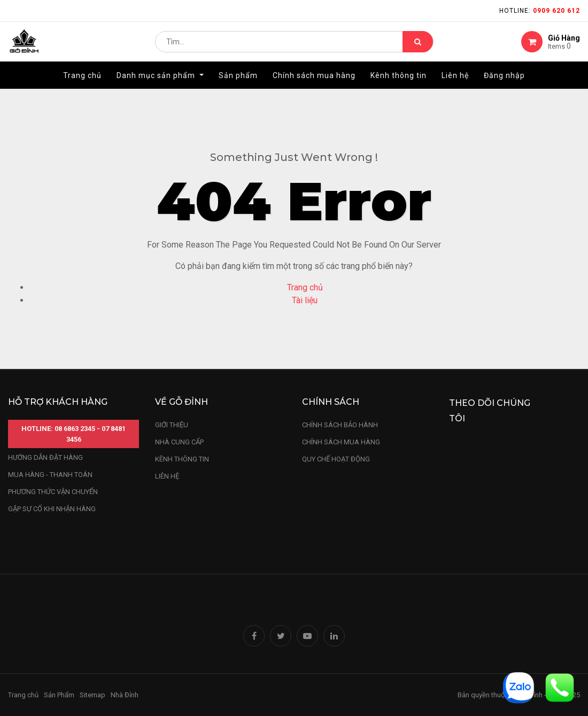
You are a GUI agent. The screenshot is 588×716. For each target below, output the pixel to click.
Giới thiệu (172, 425)
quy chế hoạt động (336, 459)
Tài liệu (305, 300)
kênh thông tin (182, 459)
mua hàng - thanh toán (50, 475)
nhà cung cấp (179, 442)
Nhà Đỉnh (125, 695)
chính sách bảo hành (340, 425)
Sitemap (92, 695)
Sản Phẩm (59, 695)
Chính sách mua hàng (341, 442)
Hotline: (540, 11)
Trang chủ (305, 287)
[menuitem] (82, 84)
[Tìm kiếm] (418, 46)
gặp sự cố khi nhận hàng (52, 509)
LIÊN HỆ (167, 476)
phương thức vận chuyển (53, 492)
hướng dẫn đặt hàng (45, 457)
